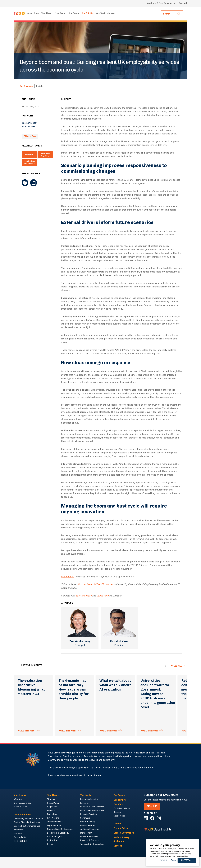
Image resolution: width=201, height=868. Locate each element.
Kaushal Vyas (28, 127)
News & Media (21, 807)
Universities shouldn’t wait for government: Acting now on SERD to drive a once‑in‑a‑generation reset (158, 694)
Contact (183, 3)
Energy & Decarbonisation (92, 807)
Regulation (52, 807)
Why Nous (19, 799)
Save (173, 860)
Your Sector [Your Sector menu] (60, 13)
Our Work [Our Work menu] (101, 13)
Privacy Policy (121, 828)
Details (163, 860)
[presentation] (157, 666)
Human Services (87, 826)
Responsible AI (21, 841)
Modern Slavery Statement (121, 840)
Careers (117, 824)
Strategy (51, 799)
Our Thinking (88, 13)
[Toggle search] (172, 14)
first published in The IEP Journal (95, 585)
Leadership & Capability (45, 155)
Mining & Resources (89, 837)
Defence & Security (89, 799)
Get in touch (68, 577)
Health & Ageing (88, 822)
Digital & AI (52, 841)
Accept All (187, 860)
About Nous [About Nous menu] (33, 13)
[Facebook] (25, 183)
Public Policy (53, 803)
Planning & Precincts (90, 841)
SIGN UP (152, 806)
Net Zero (18, 834)
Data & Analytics (55, 837)
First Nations (53, 818)
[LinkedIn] (34, 183)
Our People (74, 13)
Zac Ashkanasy (30, 123)
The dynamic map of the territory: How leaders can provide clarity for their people (74, 689)
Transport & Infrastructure (92, 844)
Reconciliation (21, 837)
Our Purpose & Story (23, 803)
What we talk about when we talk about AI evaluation (115, 685)
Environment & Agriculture (92, 811)
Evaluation (52, 814)
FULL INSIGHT (27, 731)
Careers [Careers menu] (111, 13)
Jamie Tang (103, 596)
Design (50, 844)
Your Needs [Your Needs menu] (47, 13)
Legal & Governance (124, 833)
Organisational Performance (29, 162)
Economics (52, 811)
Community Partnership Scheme (28, 819)
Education (29, 155)
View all (177, 666)
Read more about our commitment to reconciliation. (75, 776)
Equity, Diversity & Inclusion (27, 822)
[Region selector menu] (161, 3)
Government (86, 818)
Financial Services (88, 814)
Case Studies (119, 816)
